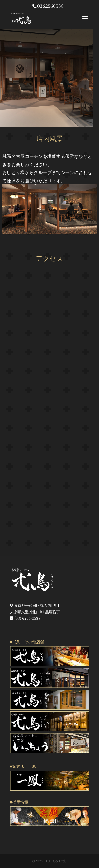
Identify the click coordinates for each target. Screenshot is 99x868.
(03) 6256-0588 (25, 618)
